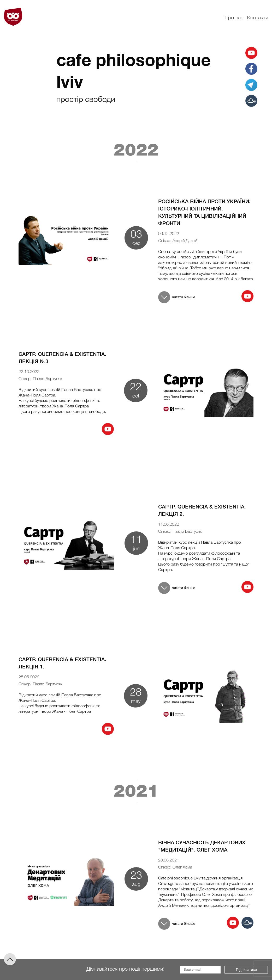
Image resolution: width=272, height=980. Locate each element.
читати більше (177, 297)
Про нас (234, 18)
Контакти (258, 18)
